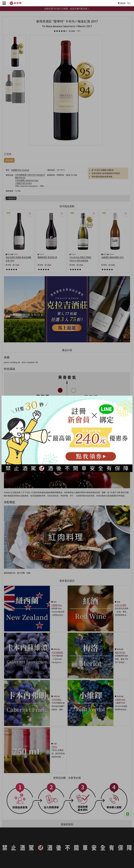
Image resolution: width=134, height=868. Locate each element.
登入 (128, 3)
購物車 (121, 3)
